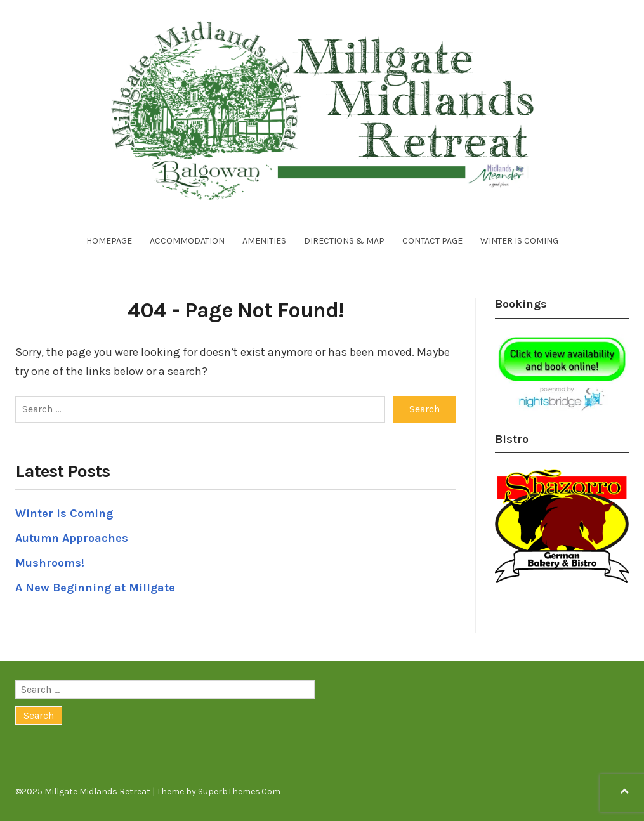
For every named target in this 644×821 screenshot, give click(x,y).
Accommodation (187, 241)
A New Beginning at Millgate (95, 588)
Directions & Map (344, 241)
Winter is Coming (519, 241)
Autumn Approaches (72, 538)
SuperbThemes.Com (239, 791)
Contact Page (432, 241)
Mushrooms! (50, 563)
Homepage (109, 241)
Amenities (264, 241)
